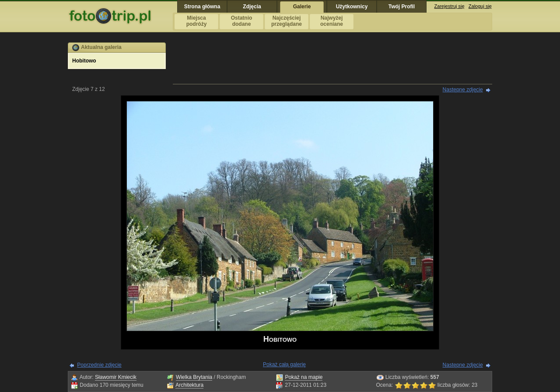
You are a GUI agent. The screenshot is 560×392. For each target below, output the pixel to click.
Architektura (189, 385)
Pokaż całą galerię (284, 364)
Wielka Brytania (194, 377)
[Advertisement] (332, 62)
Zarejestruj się (450, 6)
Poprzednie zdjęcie (99, 365)
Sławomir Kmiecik (116, 377)
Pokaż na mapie (304, 377)
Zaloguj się (480, 6)
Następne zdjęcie (463, 90)
